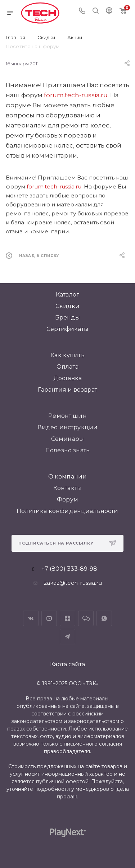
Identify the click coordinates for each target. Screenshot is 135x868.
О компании (68, 477)
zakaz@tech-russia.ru (73, 583)
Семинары (67, 439)
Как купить (67, 355)
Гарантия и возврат (68, 390)
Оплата (67, 367)
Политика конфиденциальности (67, 511)
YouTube (49, 618)
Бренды (68, 318)
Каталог (67, 295)
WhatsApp (104, 618)
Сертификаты (67, 329)
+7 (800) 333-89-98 (69, 569)
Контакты (67, 488)
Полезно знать (67, 450)
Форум (67, 500)
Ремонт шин (67, 416)
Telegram (67, 637)
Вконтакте (31, 618)
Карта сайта (67, 664)
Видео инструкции (68, 427)
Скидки (68, 306)
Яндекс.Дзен (67, 618)
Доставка (67, 378)
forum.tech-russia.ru (76, 95)
